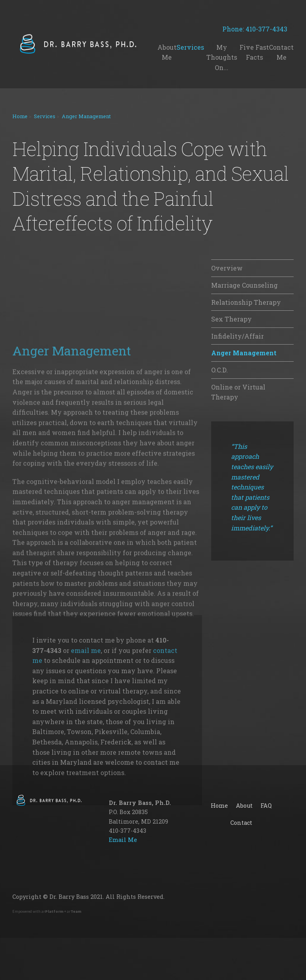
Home (20, 116)
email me (86, 761)
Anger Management (86, 116)
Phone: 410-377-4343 (258, 29)
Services (45, 116)
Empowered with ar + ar (47, 911)
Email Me (123, 840)
